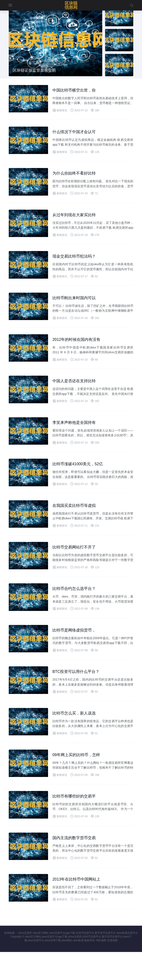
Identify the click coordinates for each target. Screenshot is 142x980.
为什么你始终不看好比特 (76, 177)
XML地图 (101, 968)
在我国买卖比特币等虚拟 (76, 520)
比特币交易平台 (85, 961)
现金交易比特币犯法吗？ (76, 262)
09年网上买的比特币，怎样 (79, 778)
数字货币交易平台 (105, 961)
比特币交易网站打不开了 (76, 563)
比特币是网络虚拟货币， (76, 649)
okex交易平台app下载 (62, 961)
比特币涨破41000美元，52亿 (81, 477)
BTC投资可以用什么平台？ (79, 692)
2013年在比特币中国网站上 (79, 906)
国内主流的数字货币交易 (76, 863)
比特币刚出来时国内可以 (76, 305)
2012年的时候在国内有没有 (79, 348)
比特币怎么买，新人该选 (76, 735)
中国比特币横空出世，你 (76, 91)
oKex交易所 (25, 961)
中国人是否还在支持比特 (76, 391)
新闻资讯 (60, 111)
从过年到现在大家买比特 (76, 219)
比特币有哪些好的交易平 (76, 821)
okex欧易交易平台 (127, 961)
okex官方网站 (41, 961)
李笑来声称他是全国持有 (76, 434)
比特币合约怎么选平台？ (76, 606)
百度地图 (112, 968)
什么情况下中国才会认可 (76, 134)
